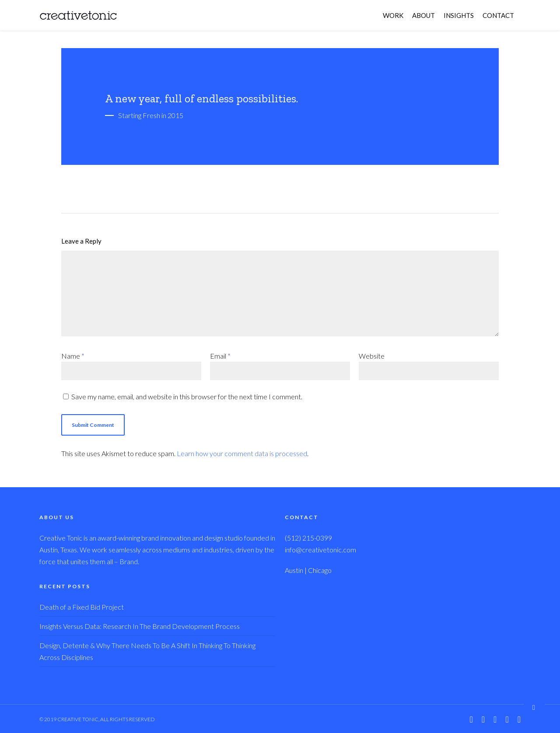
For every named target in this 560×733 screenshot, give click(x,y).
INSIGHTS (459, 15)
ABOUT (423, 15)
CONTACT (498, 15)
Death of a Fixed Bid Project (82, 607)
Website (372, 356)
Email (220, 356)
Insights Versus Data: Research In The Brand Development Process (140, 626)
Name (73, 356)
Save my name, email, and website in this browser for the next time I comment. (187, 396)
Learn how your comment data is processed (242, 453)
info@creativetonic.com (320, 550)
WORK (393, 15)
